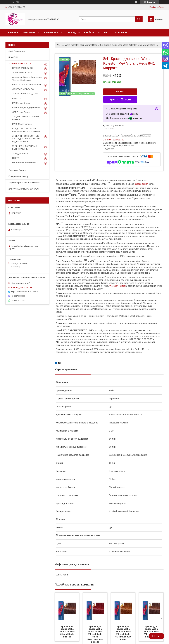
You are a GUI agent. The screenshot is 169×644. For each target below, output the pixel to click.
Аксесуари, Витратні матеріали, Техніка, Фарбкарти (27, 79)
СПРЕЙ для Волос (21, 112)
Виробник (29, 32)
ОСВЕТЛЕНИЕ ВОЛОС (23, 89)
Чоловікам (121, 32)
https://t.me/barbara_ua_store (24, 292)
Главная (13, 32)
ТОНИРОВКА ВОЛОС (22, 73)
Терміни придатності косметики (24, 183)
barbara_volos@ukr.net (22, 287)
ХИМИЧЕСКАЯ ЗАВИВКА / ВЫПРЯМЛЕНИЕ (25, 148)
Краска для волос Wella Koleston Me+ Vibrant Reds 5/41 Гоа (67, 632)
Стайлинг (90, 32)
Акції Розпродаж (17, 51)
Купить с (120, 100)
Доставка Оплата (17, 170)
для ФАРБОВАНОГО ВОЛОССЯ (24, 189)
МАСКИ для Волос (21, 103)
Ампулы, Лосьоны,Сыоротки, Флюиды (26, 118)
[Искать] (139, 19)
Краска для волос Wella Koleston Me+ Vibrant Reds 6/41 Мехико (151, 632)
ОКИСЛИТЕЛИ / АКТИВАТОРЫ (27, 85)
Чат (156, 636)
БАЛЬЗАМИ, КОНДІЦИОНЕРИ (26, 108)
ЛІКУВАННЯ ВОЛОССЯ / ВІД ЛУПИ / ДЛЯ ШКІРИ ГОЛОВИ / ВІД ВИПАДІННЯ (26, 139)
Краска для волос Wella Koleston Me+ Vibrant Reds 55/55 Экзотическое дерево (95, 634)
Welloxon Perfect (117, 286)
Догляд (71, 32)
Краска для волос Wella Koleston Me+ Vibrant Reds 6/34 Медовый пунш (123, 633)
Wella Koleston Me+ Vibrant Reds (81, 45)
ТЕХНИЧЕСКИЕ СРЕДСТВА (25, 94)
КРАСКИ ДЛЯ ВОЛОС (22, 68)
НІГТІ (107, 32)
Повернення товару (18, 176)
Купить (120, 92)
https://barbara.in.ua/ (20, 283)
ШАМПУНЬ (14, 57)
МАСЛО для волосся (22, 124)
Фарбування (51, 32)
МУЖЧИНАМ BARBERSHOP (25, 163)
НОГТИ (16, 158)
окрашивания (141, 184)
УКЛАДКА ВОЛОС (21, 153)
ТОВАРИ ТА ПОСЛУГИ (20, 64)
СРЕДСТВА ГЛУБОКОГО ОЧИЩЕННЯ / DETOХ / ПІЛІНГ (26, 130)
